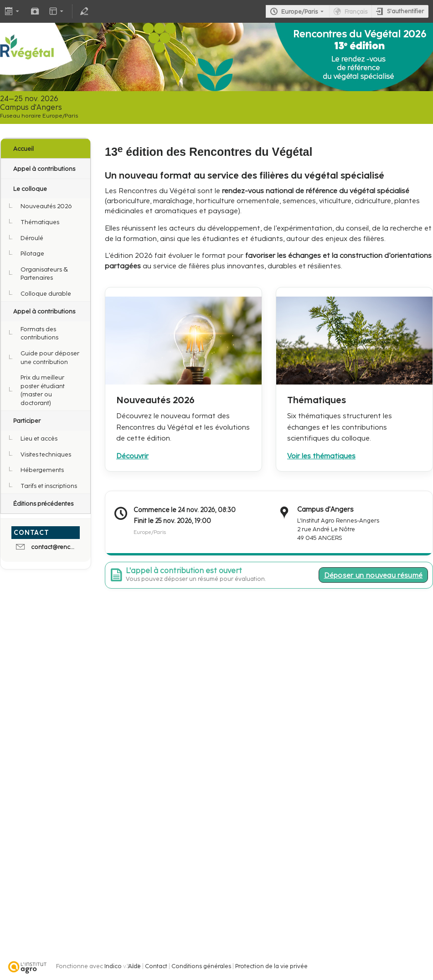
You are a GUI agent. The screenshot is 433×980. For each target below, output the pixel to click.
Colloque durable (46, 293)
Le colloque (30, 189)
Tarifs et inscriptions (49, 486)
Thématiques (40, 222)
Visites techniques (46, 454)
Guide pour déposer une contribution (50, 357)
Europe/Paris (299, 12)
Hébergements (42, 470)
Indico (113, 966)
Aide (134, 966)
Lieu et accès (39, 438)
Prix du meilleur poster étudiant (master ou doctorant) (43, 390)
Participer (27, 421)
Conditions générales (201, 966)
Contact (156, 966)
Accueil (23, 149)
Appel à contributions (44, 169)
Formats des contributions (39, 333)
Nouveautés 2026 (46, 206)
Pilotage (32, 253)
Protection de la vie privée (271, 966)
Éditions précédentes (43, 503)
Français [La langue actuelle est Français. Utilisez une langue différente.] (356, 12)
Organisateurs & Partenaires (44, 274)
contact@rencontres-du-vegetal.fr (54, 547)
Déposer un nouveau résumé (374, 575)
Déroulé (32, 238)
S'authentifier (405, 11)
